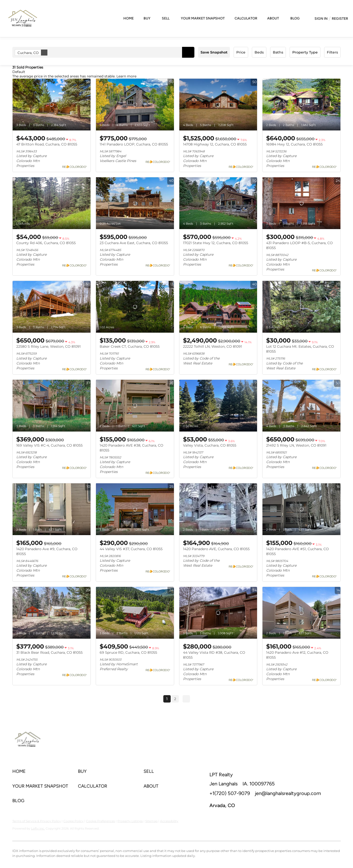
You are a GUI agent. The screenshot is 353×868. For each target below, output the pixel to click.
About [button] (273, 18)
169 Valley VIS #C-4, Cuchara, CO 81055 (49, 445)
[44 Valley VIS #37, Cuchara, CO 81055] (135, 509)
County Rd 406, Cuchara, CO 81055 (46, 243)
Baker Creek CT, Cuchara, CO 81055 (130, 346)
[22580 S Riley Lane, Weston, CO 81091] (52, 307)
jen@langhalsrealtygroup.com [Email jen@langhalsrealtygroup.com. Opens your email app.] (288, 793)
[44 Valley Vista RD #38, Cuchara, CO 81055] (218, 613)
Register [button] (340, 19)
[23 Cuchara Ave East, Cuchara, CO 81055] (135, 203)
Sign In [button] (321, 19)
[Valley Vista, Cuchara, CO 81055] (218, 406)
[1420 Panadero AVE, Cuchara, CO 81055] (218, 509)
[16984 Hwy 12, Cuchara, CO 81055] (301, 105)
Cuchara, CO (32, 53)
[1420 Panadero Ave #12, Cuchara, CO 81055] (301, 613)
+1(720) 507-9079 (230, 793)
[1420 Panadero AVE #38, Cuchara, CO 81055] (135, 406)
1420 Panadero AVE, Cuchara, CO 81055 (216, 549)
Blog (295, 18)
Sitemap (151, 821)
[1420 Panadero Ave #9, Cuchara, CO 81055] (52, 509)
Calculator (246, 18)
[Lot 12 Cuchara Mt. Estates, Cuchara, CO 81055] (301, 307)
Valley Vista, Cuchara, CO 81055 (210, 445)
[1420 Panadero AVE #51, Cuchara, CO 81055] (301, 509)
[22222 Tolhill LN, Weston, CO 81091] (218, 307)
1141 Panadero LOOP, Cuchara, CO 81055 (134, 144)
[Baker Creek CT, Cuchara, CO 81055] (135, 307)
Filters (332, 52)
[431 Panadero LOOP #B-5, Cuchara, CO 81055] (301, 203)
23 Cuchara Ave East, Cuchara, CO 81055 (134, 243)
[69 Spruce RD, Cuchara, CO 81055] (135, 613)
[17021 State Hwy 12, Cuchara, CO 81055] (218, 203)
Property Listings (130, 821)
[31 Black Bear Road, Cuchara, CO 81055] (52, 613)
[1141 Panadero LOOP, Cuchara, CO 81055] (135, 105)
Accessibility (169, 821)
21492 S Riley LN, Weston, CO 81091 (296, 445)
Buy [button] (147, 18)
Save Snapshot (214, 52)
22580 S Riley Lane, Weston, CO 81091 (48, 346)
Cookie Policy (74, 821)
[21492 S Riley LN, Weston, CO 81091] (301, 406)
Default (19, 72)
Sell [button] (166, 18)
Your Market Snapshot (203, 18)
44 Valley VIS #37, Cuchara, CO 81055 (131, 549)
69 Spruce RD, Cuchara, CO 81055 (128, 652)
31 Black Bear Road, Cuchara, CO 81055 (49, 652)
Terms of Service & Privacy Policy (37, 821)
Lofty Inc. (38, 828)
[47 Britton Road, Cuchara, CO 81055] (52, 105)
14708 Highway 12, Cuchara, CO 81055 (215, 144)
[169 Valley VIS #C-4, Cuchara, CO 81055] (52, 406)
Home (129, 18)
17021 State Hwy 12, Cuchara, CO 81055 (216, 243)
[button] (188, 52)
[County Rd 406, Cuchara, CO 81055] (52, 203)
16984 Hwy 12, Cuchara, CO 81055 (294, 144)
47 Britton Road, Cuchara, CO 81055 (47, 144)
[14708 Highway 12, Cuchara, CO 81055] (218, 105)
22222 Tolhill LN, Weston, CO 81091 (213, 346)
